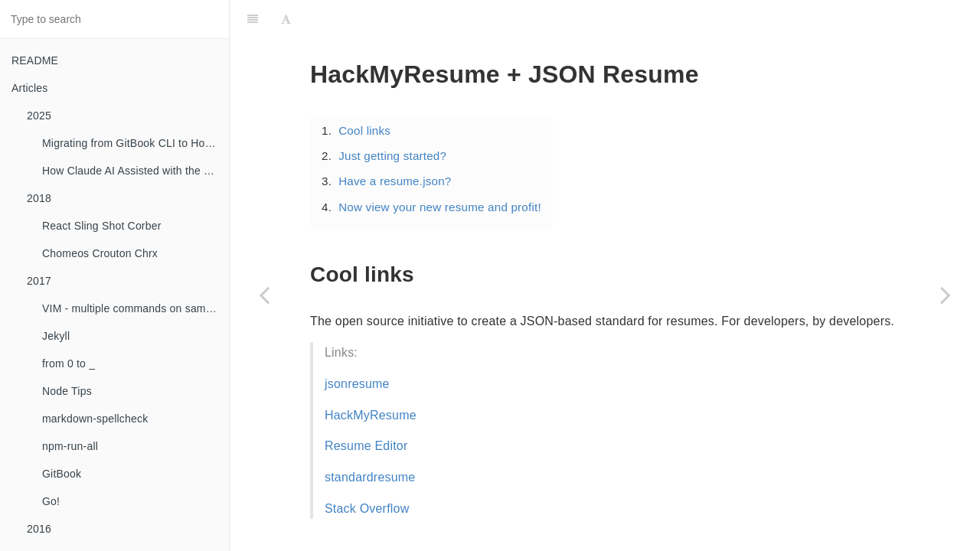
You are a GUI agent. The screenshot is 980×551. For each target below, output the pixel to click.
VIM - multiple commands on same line (136, 308)
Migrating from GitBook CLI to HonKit (133, 143)
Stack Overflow (367, 509)
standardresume (370, 477)
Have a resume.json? (395, 181)
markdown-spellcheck (95, 419)
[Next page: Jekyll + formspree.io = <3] (946, 295)
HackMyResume (371, 415)
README (35, 60)
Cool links (364, 130)
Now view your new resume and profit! (440, 207)
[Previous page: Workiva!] (264, 295)
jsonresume (357, 384)
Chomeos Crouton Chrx (100, 253)
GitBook (62, 474)
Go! (51, 501)
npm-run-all (70, 446)
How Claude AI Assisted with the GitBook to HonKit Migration (136, 171)
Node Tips (67, 391)
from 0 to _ (69, 364)
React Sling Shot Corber (102, 226)
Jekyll (56, 336)
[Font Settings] (286, 19)
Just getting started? (392, 156)
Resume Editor (366, 446)
